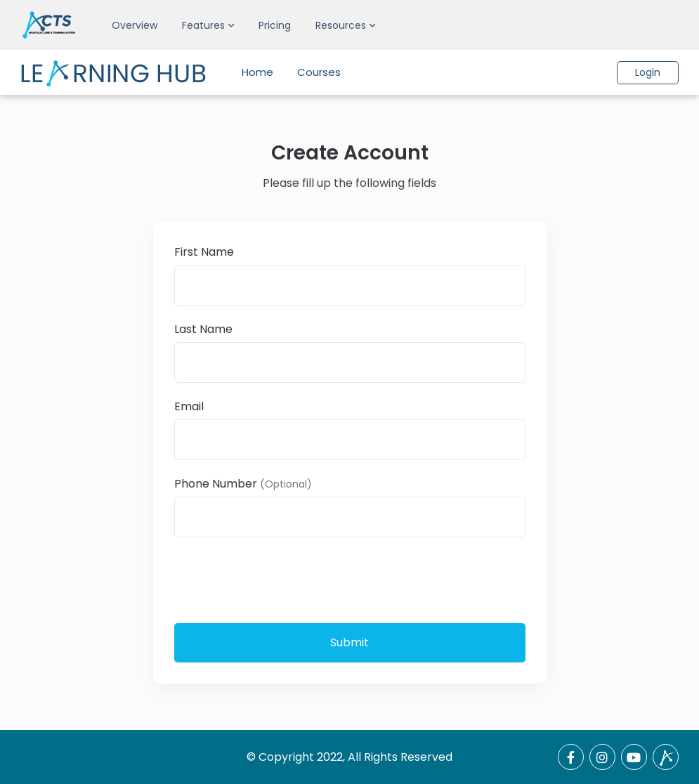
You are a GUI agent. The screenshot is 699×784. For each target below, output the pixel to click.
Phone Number (243, 484)
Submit (349, 642)
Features (203, 25)
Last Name (203, 329)
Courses (319, 72)
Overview (135, 25)
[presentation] (281, 579)
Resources (341, 25)
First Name (204, 252)
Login (648, 72)
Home (257, 72)
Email (189, 406)
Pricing (275, 25)
